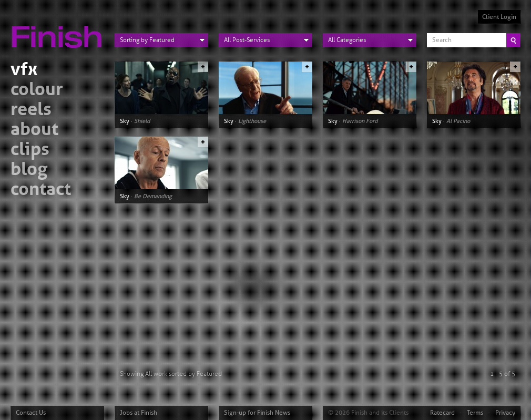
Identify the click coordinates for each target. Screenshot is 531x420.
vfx (24, 71)
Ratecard (442, 413)
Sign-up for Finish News (257, 413)
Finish (59, 30)
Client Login (499, 17)
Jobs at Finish (139, 413)
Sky (125, 121)
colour (37, 91)
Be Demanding (153, 196)
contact (41, 191)
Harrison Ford (360, 121)
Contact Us (31, 413)
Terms (475, 413)
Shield (142, 121)
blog (29, 171)
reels (31, 111)
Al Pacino (458, 121)
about (34, 131)
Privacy (505, 413)
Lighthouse (252, 121)
